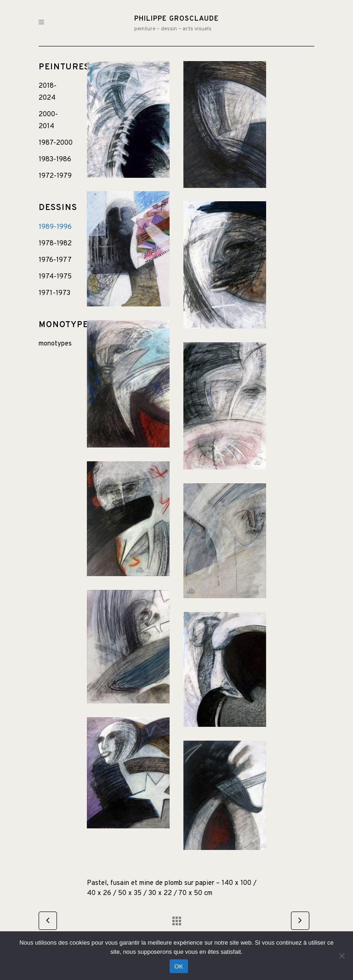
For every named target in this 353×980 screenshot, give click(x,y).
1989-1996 (55, 227)
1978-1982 (55, 244)
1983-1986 (55, 160)
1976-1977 (55, 260)
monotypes (55, 344)
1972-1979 (55, 176)
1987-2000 (56, 143)
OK (179, 966)
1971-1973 (54, 293)
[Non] (342, 956)
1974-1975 (55, 277)
